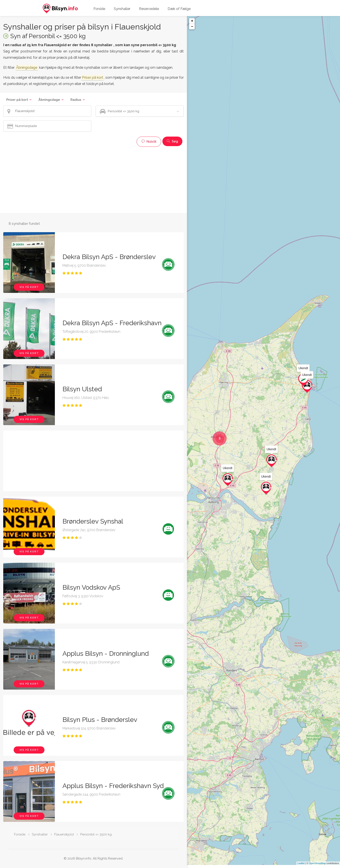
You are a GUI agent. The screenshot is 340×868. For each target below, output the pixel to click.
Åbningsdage (49, 100)
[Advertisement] (93, 179)
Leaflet (301, 866)
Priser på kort (17, 100)
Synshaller (122, 9)
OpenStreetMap (317, 866)
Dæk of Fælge (179, 9)
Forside (99, 9)
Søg (172, 141)
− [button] (192, 27)
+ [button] (192, 21)
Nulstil (149, 142)
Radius (76, 100)
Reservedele (149, 9)
